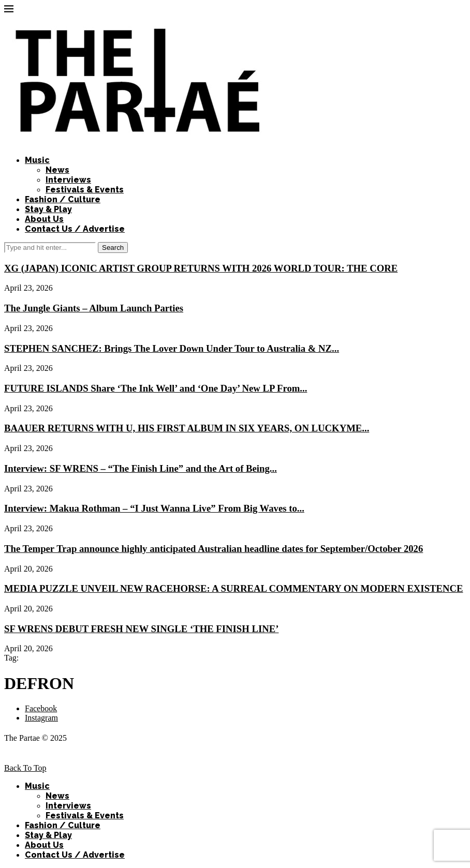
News (57, 170)
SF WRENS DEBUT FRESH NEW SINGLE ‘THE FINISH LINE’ (141, 629)
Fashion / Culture (63, 199)
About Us (44, 219)
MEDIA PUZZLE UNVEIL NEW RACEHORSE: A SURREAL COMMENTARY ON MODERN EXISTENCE (233, 588)
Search (113, 248)
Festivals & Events (85, 190)
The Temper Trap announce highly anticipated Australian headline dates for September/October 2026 (214, 549)
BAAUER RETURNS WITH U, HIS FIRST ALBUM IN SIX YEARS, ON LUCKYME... (187, 428)
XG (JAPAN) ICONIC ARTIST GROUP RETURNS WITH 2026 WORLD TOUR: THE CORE (201, 268)
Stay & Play (48, 209)
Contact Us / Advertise (75, 229)
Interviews (68, 180)
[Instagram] (41, 718)
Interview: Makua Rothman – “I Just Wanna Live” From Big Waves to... (154, 508)
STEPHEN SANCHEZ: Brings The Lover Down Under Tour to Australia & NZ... (172, 348)
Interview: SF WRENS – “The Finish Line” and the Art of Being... (141, 468)
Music (37, 160)
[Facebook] (41, 708)
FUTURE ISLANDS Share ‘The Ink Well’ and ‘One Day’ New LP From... (156, 388)
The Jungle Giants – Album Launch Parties (94, 308)
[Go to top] (25, 768)
